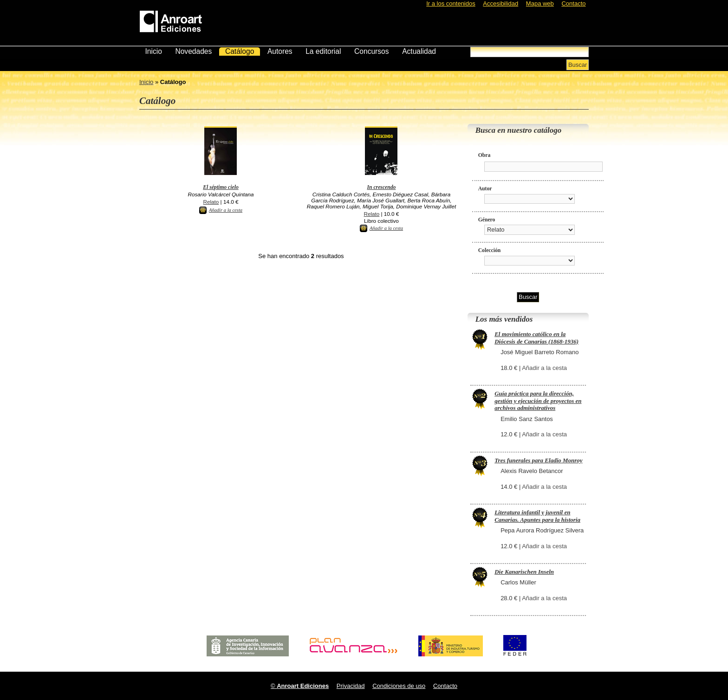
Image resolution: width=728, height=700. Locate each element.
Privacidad (351, 686)
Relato (211, 202)
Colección (490, 250)
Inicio (153, 51)
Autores (280, 51)
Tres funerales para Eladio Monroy (538, 460)
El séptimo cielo (221, 187)
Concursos (372, 51)
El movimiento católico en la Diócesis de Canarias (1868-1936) (536, 338)
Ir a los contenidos (451, 3)
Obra (484, 155)
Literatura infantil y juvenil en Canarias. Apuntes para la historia (537, 516)
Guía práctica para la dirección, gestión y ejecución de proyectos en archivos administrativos (538, 401)
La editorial (323, 51)
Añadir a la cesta (226, 210)
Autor (485, 189)
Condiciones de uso (399, 686)
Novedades (193, 51)
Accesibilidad (500, 3)
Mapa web (540, 3)
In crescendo (381, 187)
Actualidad (419, 51)
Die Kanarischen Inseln (524, 572)
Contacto (573, 3)
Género (487, 220)
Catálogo (240, 51)
